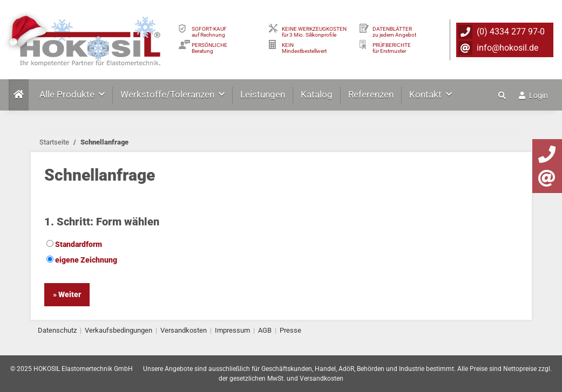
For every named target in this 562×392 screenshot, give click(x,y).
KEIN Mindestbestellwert (304, 48)
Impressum (232, 330)
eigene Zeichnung (82, 260)
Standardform (74, 244)
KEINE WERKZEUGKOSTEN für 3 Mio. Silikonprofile (314, 32)
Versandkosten (184, 330)
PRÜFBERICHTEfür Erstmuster (392, 48)
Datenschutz (57, 330)
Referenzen (371, 94)
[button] (503, 95)
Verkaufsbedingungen (119, 330)
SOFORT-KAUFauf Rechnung (209, 32)
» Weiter (67, 294)
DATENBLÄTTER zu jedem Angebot (394, 32)
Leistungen (263, 94)
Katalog (317, 94)
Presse (290, 330)
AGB (265, 330)
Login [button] (533, 95)
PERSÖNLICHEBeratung (209, 48)
